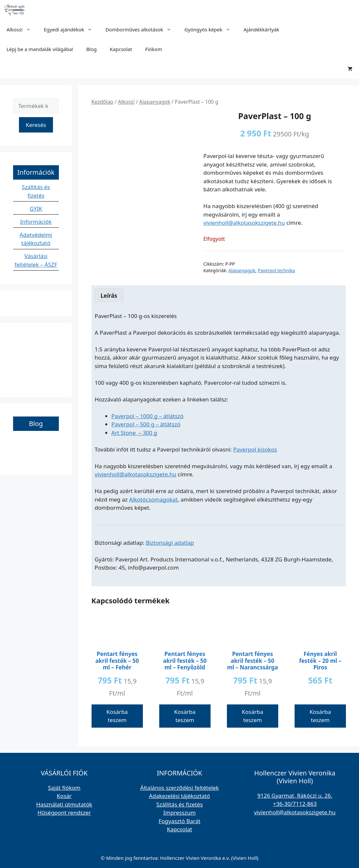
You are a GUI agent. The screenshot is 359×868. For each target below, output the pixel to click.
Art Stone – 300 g (134, 433)
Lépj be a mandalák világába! (40, 49)
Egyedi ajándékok (71, 29)
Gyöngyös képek (211, 29)
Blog (92, 49)
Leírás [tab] (109, 296)
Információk (36, 222)
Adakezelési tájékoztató (180, 796)
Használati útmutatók (64, 804)
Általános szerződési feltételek (180, 788)
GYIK (36, 209)
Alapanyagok (155, 102)
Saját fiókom (64, 788)
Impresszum (179, 813)
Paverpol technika (276, 270)
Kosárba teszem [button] (117, 716)
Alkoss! (22, 29)
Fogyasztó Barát (179, 821)
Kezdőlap (103, 102)
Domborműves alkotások (141, 29)
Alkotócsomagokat (154, 499)
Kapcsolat (121, 49)
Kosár (64, 796)
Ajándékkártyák (261, 29)
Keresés (36, 125)
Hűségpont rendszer (64, 813)
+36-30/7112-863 (295, 804)
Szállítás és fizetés (179, 804)
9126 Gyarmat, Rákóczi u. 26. (295, 796)
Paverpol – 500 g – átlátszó (146, 424)
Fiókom (154, 49)
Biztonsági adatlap (170, 543)
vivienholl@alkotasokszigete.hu (244, 223)
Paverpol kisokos (255, 449)
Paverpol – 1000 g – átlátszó (148, 416)
